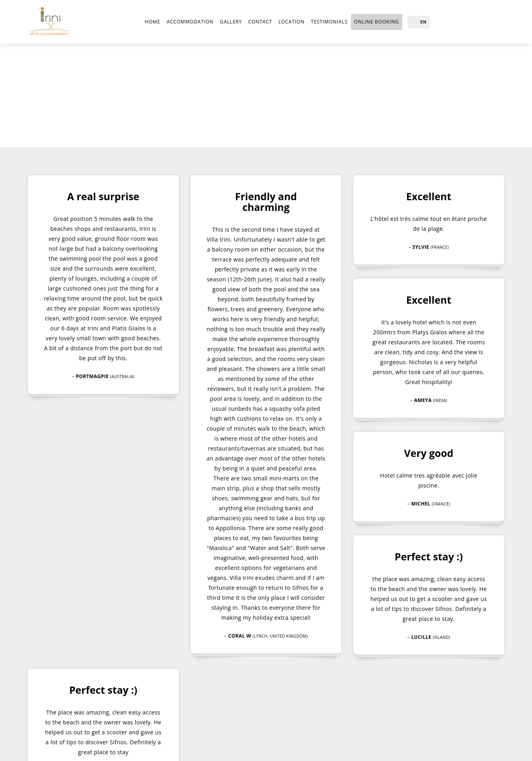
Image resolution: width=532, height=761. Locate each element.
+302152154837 (243, 698)
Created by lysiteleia (367, 747)
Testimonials (328, 22)
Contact (257, 22)
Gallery (228, 22)
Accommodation (187, 22)
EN (424, 22)
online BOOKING (377, 22)
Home (150, 22)
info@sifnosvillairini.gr (258, 708)
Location (289, 22)
